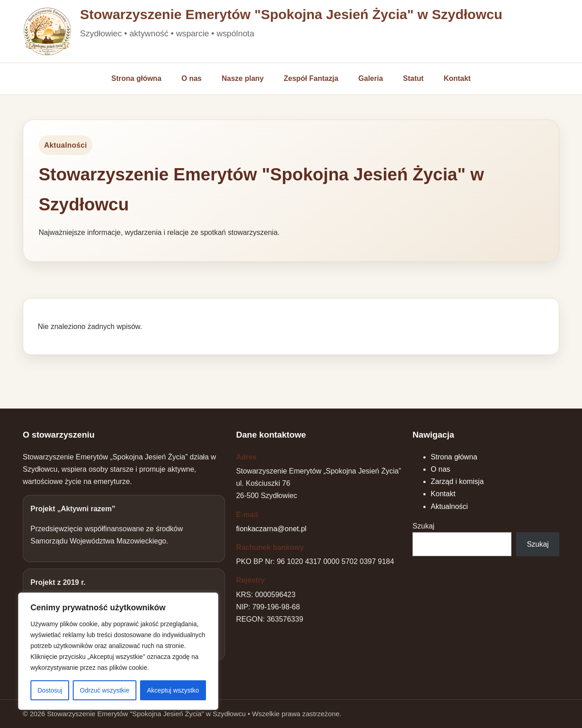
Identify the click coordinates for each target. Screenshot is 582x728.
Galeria (371, 78)
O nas (191, 78)
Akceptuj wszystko (173, 690)
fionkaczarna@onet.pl (271, 529)
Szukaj (423, 526)
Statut (413, 78)
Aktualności (449, 506)
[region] (118, 651)
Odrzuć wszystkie (105, 690)
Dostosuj (50, 690)
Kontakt (457, 78)
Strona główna (136, 78)
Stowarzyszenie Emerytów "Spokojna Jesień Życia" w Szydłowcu (291, 15)
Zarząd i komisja (457, 481)
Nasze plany (243, 78)
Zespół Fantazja (311, 78)
